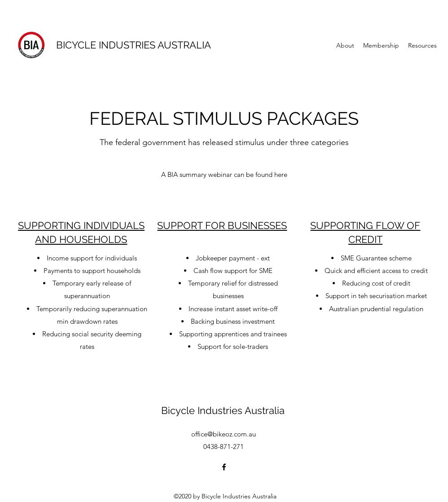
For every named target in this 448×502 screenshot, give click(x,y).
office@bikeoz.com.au (224, 434)
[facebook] (224, 467)
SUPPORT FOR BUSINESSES (222, 225)
